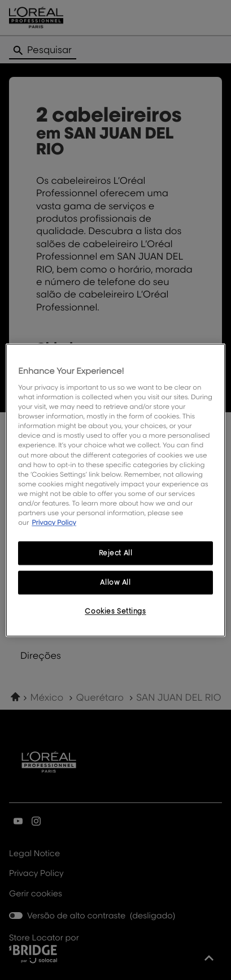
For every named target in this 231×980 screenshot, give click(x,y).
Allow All (115, 582)
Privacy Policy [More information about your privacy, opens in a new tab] (54, 522)
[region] (115, 490)
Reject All (116, 553)
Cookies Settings (115, 611)
